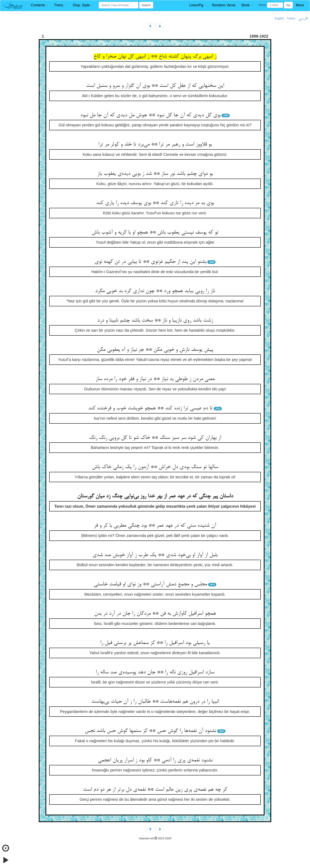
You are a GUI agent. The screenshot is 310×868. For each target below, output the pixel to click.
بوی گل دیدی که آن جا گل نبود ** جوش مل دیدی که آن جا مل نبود (150, 115)
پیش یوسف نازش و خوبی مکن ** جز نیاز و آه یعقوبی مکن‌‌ (155, 350)
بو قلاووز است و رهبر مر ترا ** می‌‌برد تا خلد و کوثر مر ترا (155, 145)
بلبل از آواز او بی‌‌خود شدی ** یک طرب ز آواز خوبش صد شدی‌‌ (155, 555)
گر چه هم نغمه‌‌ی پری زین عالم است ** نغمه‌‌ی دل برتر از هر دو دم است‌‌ (155, 790)
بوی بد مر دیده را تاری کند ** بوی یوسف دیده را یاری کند (155, 203)
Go (288, 5)
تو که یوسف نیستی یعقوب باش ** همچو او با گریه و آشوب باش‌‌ (155, 233)
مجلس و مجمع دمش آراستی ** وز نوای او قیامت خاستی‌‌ (150, 584)
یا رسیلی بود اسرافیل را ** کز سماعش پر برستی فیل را (155, 643)
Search (146, 5)
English (279, 18)
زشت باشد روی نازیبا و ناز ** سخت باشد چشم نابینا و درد (155, 321)
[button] (39, 5)
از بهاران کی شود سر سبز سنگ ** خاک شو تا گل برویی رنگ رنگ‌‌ (155, 438)
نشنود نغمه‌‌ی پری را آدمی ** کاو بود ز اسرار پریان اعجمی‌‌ (155, 760)
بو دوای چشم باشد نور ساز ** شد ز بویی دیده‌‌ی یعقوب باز (155, 174)
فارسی (303, 19)
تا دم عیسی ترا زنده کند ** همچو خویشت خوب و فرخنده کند (150, 408)
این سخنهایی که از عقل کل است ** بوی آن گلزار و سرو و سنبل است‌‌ (155, 86)
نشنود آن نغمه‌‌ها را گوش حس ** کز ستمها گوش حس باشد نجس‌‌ (150, 731)
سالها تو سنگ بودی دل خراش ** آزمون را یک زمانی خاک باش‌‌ (155, 467)
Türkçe (291, 18)
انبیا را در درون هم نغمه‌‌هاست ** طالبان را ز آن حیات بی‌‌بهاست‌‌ (155, 702)
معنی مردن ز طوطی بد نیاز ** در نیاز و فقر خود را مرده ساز (155, 379)
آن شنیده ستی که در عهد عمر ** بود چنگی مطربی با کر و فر (155, 526)
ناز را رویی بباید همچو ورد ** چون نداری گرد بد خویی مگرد (155, 291)
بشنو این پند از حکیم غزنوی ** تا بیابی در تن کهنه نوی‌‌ (150, 262)
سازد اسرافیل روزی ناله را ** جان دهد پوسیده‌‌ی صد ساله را (155, 672)
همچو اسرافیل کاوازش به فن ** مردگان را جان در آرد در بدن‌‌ (155, 614)
